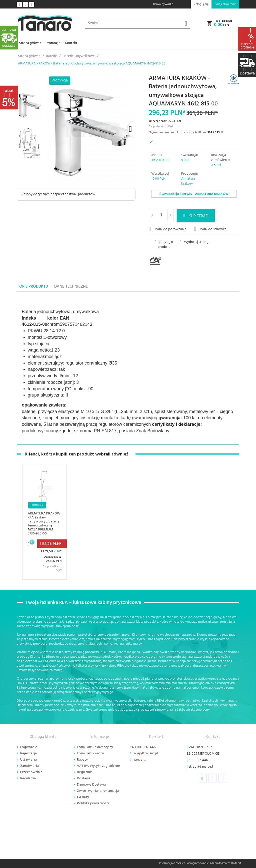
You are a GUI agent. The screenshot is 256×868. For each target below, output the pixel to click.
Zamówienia (29, 766)
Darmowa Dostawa (91, 785)
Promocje (53, 43)
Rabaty (82, 760)
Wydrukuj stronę (194, 242)
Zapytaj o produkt (164, 245)
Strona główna (30, 43)
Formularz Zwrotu (90, 753)
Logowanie (29, 747)
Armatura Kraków (188, 181)
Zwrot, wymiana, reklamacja (98, 791)
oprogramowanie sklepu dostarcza (209, 863)
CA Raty (83, 797)
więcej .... (140, 760)
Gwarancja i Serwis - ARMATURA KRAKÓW (194, 194)
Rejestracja (28, 753)
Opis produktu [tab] (34, 287)
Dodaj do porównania (167, 229)
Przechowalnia (31, 772)
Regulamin (28, 778)
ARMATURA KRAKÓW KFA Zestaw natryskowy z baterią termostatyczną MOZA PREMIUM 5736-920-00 (44, 524)
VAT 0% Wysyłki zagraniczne (98, 766)
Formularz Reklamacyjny (95, 747)
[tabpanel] (128, 368)
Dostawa (84, 778)
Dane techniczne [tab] (71, 287)
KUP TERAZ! (196, 216)
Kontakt (71, 43)
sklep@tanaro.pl (146, 753)
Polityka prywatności (93, 803)
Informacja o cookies (172, 863)
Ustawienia (28, 760)
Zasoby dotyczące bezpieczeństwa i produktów (58, 194)
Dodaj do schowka (210, 229)
